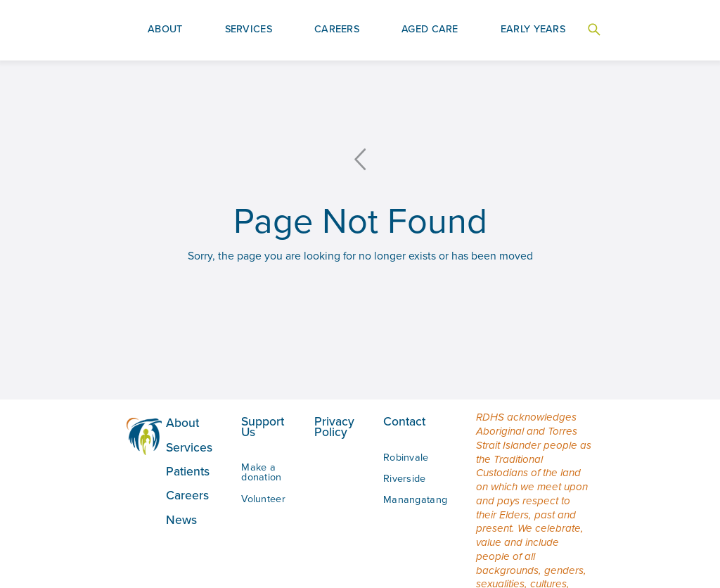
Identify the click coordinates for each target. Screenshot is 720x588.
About (182, 423)
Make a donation (261, 472)
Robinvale (406, 457)
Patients (188, 471)
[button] (165, 30)
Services (189, 447)
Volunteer (263, 499)
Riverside (405, 478)
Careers (187, 495)
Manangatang (415, 499)
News (181, 520)
